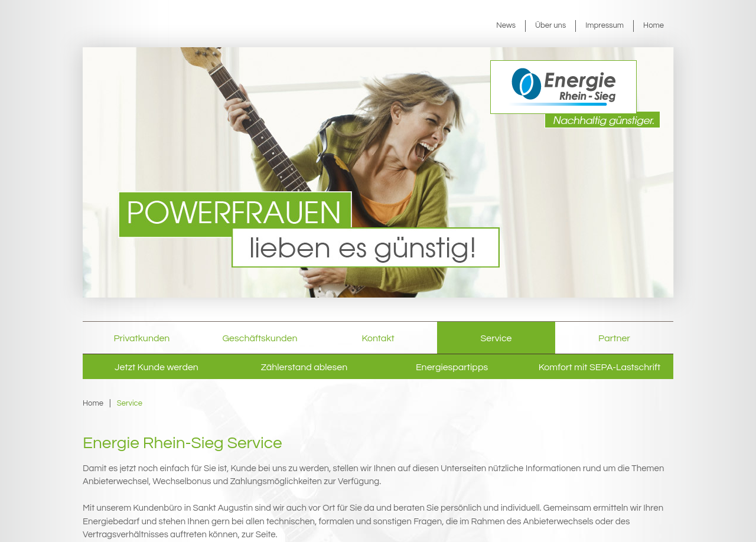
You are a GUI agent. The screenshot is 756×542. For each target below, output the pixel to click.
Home (654, 25)
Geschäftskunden (260, 338)
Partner (614, 338)
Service (496, 338)
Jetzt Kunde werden (157, 367)
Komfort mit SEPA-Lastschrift (599, 367)
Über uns (550, 25)
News (506, 25)
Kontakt (378, 338)
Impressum (605, 25)
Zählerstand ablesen (304, 367)
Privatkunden (142, 338)
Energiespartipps (452, 367)
